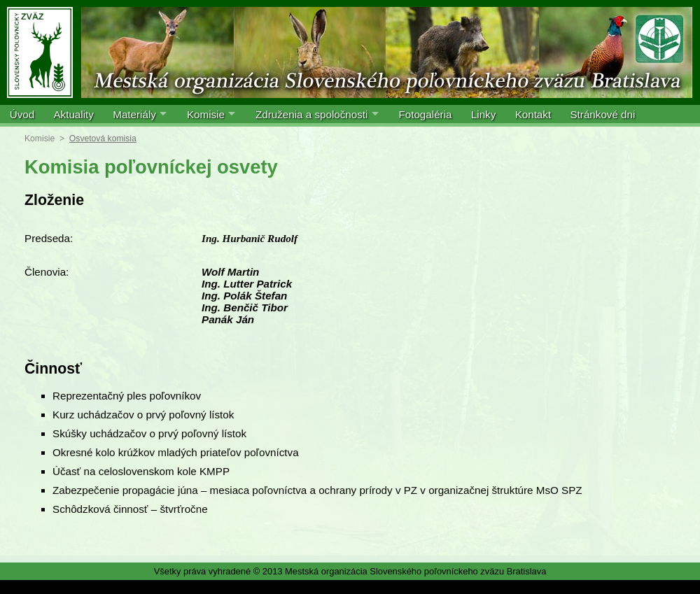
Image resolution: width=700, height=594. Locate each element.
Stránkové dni (602, 114)
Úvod (22, 114)
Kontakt (533, 114)
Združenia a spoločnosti (311, 114)
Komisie (206, 114)
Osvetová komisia (103, 139)
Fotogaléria (425, 114)
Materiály (134, 114)
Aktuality (73, 114)
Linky (483, 114)
